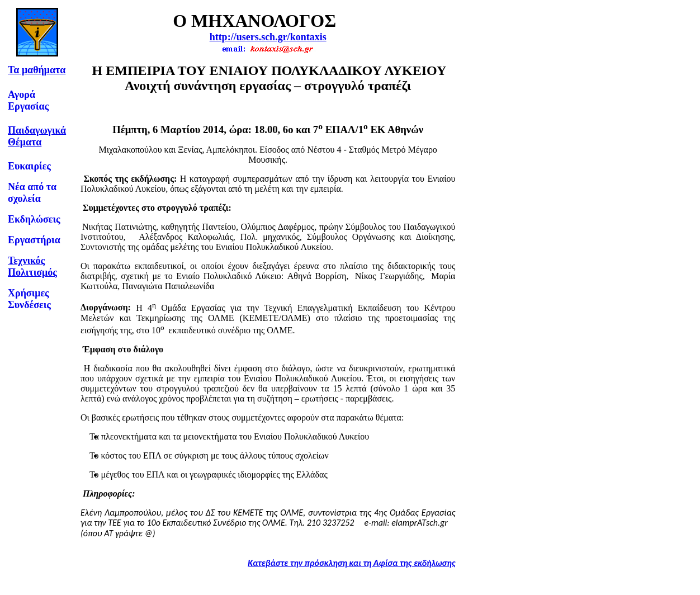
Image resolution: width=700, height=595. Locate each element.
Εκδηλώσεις (34, 219)
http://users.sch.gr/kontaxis (268, 37)
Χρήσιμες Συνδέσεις (29, 299)
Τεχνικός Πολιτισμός (32, 266)
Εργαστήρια (34, 240)
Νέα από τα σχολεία (32, 193)
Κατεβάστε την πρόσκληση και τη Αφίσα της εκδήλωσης (351, 563)
